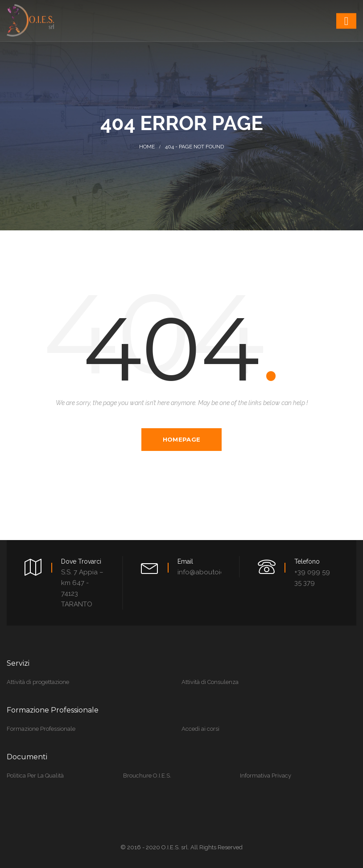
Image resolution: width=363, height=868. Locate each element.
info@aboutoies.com (210, 572)
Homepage (181, 439)
